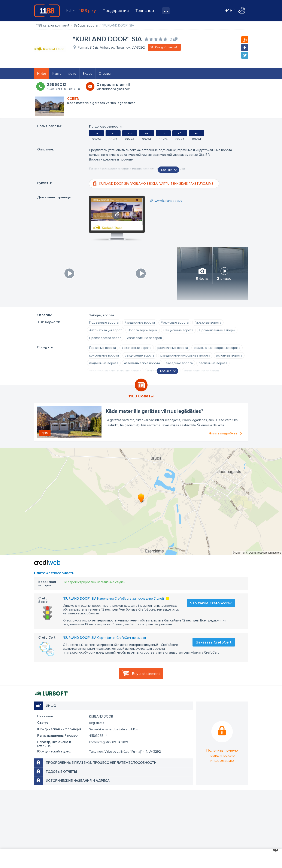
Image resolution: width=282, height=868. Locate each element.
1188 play (87, 11)
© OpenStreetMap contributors (263, 553)
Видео (87, 74)
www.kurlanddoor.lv (168, 201)
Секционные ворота (178, 330)
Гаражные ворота (208, 323)
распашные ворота (213, 363)
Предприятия (116, 11)
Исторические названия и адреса (78, 781)
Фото (72, 74)
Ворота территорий (143, 330)
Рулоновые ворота (175, 323)
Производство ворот (105, 338)
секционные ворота (137, 348)
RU (70, 10)
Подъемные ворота (104, 323)
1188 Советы (141, 396)
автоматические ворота (142, 363)
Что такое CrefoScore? (211, 603)
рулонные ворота (229, 355)
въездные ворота (179, 363)
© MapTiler (239, 553)
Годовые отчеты (61, 772)
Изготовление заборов (144, 338)
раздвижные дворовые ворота (217, 348)
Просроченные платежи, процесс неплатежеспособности (101, 763)
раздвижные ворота (173, 348)
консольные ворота (104, 355)
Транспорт (146, 11)
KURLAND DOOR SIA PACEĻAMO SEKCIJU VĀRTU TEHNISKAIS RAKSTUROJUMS (156, 184)
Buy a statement (146, 674)
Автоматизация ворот (106, 330)
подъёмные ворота (104, 363)
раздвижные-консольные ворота (185, 355)
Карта (57, 74)
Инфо (42, 74)
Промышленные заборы (217, 330)
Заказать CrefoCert (214, 642)
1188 (47, 11)
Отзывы (105, 74)
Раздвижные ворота (140, 323)
